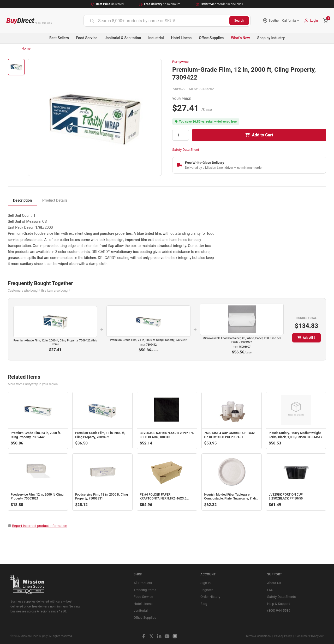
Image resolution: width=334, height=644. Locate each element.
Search (239, 21)
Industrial (156, 38)
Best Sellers (59, 38)
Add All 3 (306, 338)
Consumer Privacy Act (309, 636)
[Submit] (92, 21)
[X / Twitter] (151, 636)
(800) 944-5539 (279, 610)
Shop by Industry (271, 38)
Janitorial (141, 610)
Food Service (87, 38)
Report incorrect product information (40, 526)
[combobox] (157, 21)
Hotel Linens (181, 38)
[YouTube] (167, 636)
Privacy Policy (283, 636)
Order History (210, 597)
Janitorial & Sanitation (123, 38)
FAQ (270, 590)
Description (22, 200)
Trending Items (145, 590)
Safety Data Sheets (281, 597)
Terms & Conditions (258, 636)
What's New (240, 38)
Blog (204, 604)
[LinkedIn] (159, 636)
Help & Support (279, 604)
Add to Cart (259, 135)
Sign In (205, 583)
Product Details (55, 200)
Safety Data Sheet (186, 150)
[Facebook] (144, 636)
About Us (274, 583)
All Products (143, 583)
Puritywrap (180, 62)
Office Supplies (211, 38)
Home (26, 48)
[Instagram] (175, 636)
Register (207, 590)
